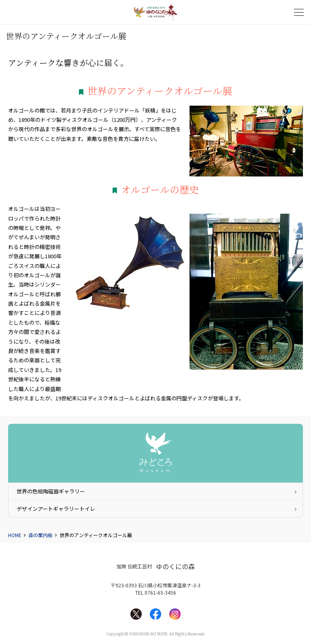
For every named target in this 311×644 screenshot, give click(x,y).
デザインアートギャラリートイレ (56, 509)
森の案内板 (40, 535)
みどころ (155, 453)
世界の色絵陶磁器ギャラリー (51, 491)
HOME (15, 535)
